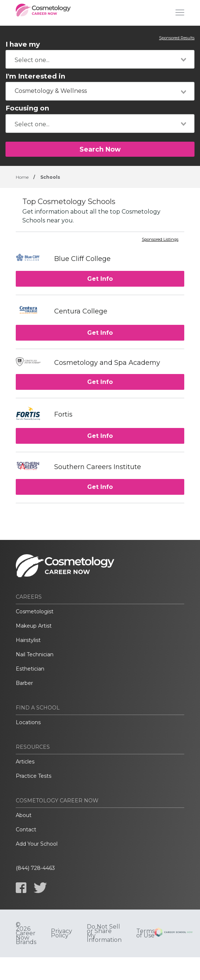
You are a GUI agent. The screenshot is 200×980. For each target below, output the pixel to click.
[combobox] (100, 59)
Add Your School (37, 844)
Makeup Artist (34, 626)
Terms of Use (145, 933)
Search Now (100, 149)
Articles (25, 762)
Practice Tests (34, 776)
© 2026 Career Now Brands (26, 933)
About (24, 815)
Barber (24, 683)
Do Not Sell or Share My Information (104, 933)
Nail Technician (35, 654)
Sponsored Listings (160, 240)
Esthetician (30, 669)
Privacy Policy (62, 933)
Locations (28, 722)
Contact (26, 830)
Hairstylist (28, 640)
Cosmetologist (35, 611)
